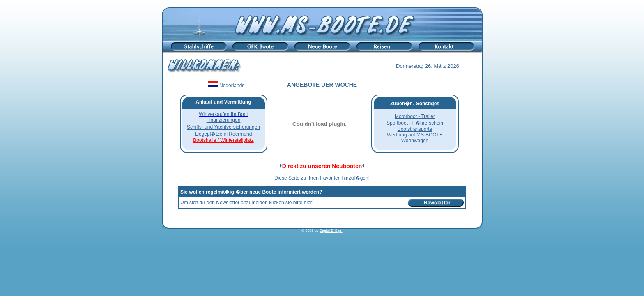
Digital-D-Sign (331, 231)
